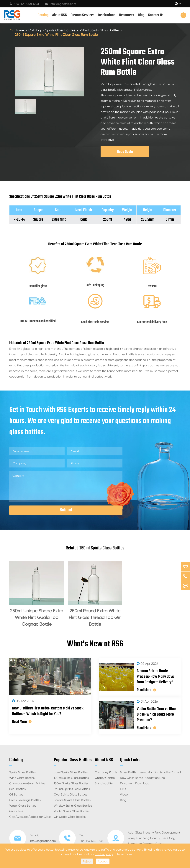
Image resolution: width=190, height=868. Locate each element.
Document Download (135, 783)
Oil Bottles (16, 794)
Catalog (43, 15)
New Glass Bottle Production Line (142, 778)
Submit (66, 510)
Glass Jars (16, 811)
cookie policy (104, 854)
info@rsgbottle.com (61, 4)
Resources (127, 15)
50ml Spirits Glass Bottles (71, 772)
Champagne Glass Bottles (27, 783)
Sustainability (104, 783)
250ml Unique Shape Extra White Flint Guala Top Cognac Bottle (37, 617)
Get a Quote (125, 152)
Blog (141, 15)
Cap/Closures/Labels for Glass (30, 817)
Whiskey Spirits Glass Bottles (73, 806)
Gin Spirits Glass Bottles (70, 817)
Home (19, 30)
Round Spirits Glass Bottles (72, 789)
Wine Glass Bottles (22, 778)
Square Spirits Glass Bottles (72, 800)
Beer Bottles (17, 789)
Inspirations (107, 15)
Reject (87, 861)
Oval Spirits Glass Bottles (71, 794)
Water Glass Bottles (23, 806)
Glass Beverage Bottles (25, 800)
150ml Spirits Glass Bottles (71, 783)
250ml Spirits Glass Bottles (100, 30)
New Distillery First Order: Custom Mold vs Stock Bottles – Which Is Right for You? (48, 711)
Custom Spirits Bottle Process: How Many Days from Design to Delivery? (155, 677)
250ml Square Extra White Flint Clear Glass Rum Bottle (56, 35)
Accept (103, 861)
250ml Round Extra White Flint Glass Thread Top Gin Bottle (95, 617)
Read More (22, 722)
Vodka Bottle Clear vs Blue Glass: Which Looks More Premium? (156, 714)
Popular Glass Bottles (73, 760)
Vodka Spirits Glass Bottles (72, 811)
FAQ (123, 789)
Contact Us (156, 15)
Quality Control (105, 778)
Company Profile (106, 772)
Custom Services (82, 15)
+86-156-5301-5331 (24, 4)
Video (124, 794)
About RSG (59, 15)
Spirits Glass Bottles (60, 30)
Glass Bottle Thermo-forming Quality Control (150, 772)
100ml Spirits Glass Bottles (71, 778)
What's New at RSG (95, 644)
